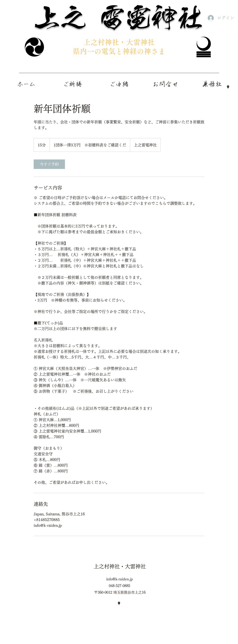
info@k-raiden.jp (120, 579)
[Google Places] (228, 87)
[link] (49, 164)
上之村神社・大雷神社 (120, 566)
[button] (212, 84)
